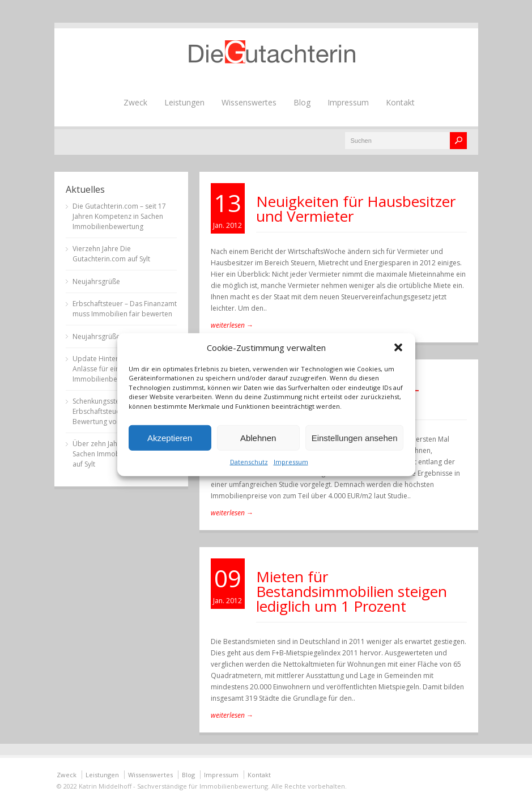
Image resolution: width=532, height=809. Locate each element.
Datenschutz (249, 462)
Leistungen (184, 102)
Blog (302, 102)
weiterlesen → (232, 325)
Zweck (135, 102)
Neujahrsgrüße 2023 (105, 336)
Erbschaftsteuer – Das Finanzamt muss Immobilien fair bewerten (125, 309)
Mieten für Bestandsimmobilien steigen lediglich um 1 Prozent (352, 591)
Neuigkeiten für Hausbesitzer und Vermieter (356, 209)
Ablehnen (258, 437)
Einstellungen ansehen (355, 437)
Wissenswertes (249, 102)
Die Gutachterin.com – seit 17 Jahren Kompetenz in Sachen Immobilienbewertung (119, 216)
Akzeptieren (170, 437)
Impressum (291, 462)
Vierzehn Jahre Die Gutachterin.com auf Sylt (111, 254)
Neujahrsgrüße (96, 281)
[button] (398, 347)
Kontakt (400, 102)
